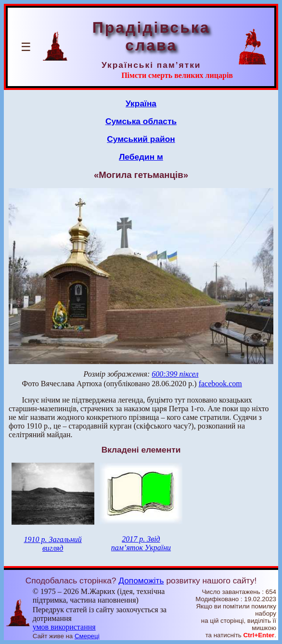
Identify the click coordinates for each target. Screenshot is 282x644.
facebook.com (220, 384)
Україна (141, 103)
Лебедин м (141, 157)
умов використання (64, 627)
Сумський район (141, 139)
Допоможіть (141, 581)
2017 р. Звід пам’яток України (141, 543)
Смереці (87, 636)
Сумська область (141, 121)
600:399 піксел (175, 374)
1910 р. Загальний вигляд (52, 544)
